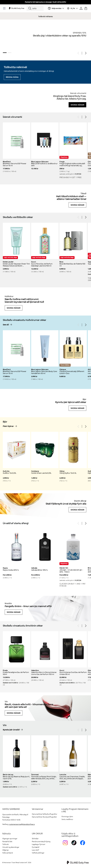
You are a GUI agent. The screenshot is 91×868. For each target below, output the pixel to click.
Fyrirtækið (36, 847)
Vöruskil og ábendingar (11, 847)
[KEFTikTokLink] (74, 846)
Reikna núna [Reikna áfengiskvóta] (12, 77)
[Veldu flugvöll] (56, 8)
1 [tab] (5, 53)
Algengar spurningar (10, 839)
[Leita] (35, 8)
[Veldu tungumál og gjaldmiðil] (72, 8)
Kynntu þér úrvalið (11, 730)
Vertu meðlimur (67, 819)
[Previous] (78, 53)
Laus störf (35, 850)
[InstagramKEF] (66, 846)
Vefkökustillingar (38, 853)
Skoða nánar (77, 105)
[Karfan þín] (86, 8)
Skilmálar (35, 839)
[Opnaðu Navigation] (5, 8)
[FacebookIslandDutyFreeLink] (83, 846)
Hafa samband (8, 853)
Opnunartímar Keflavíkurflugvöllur (44, 814)
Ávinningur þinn (67, 817)
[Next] (86, 53)
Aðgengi (5, 850)
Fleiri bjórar (8, 426)
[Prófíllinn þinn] (81, 8)
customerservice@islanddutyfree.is (22, 824)
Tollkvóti (6, 844)
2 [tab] (9, 53)
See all (6, 325)
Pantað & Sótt (7, 842)
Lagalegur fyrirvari (39, 844)
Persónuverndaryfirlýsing (41, 842)
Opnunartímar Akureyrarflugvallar (44, 817)
